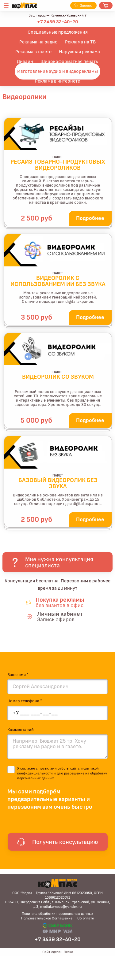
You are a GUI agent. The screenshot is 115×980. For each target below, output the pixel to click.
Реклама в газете (33, 52)
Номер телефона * (25, 701)
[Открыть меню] (6, 6)
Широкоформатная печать (69, 61)
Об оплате (86, 918)
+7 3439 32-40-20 (58, 22)
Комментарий (21, 730)
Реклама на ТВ (80, 42)
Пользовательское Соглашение (47, 918)
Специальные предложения (58, 32)
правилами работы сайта (59, 768)
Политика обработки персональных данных (57, 914)
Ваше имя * (18, 675)
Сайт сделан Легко (58, 952)
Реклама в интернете (57, 81)
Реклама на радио (38, 42)
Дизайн (25, 61)
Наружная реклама (79, 52)
